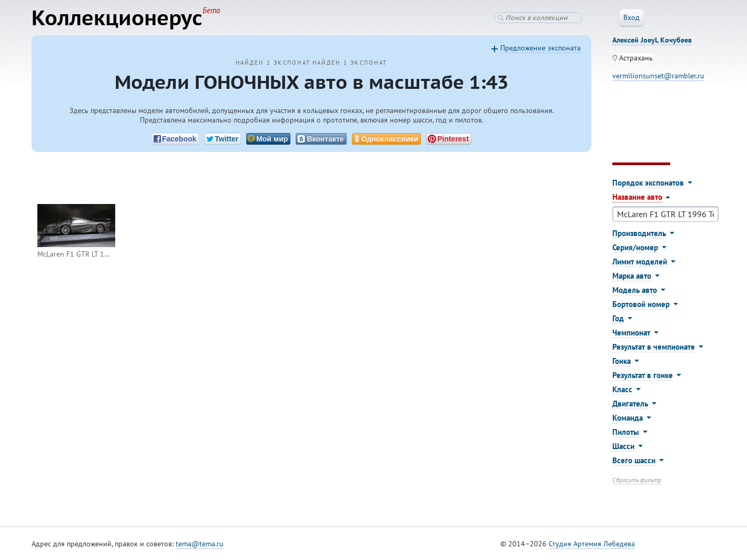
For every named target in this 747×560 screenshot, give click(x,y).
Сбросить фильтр (637, 480)
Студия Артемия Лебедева (592, 544)
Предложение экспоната (541, 48)
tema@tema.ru (200, 544)
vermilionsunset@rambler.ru (658, 76)
